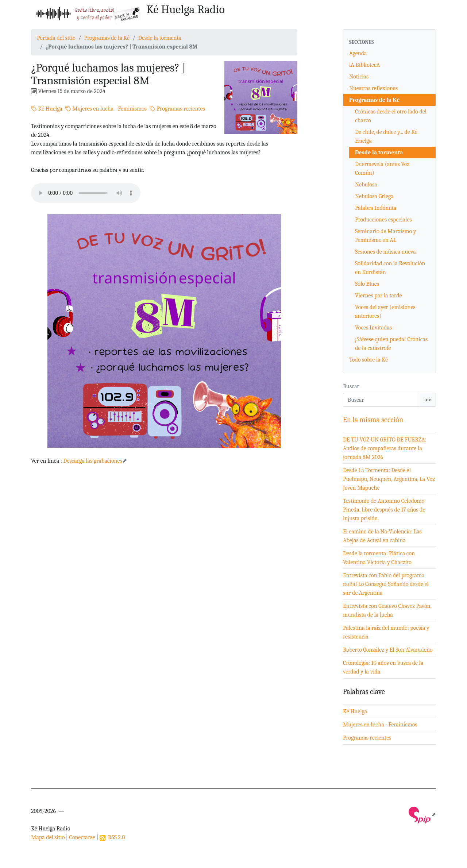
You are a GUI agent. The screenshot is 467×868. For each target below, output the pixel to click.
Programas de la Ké (107, 38)
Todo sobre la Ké (368, 360)
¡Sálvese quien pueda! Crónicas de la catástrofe (391, 344)
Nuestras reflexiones (373, 88)
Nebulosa (366, 185)
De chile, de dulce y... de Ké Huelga (386, 136)
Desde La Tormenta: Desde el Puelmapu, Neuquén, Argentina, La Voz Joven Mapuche (389, 479)
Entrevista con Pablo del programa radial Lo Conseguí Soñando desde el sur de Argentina (386, 584)
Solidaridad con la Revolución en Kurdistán (390, 268)
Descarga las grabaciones (93, 461)
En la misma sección (373, 420)
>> (428, 400)
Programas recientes (177, 109)
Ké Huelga (47, 109)
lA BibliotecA (364, 65)
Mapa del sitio (48, 837)
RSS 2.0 (112, 837)
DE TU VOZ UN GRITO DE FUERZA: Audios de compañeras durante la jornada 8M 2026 (385, 448)
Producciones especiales (383, 220)
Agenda (358, 53)
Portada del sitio (56, 38)
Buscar (351, 386)
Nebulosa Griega (374, 196)
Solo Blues (367, 284)
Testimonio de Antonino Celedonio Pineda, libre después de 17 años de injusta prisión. (384, 510)
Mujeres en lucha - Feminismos (106, 109)
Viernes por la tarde (379, 296)
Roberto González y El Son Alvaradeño (388, 650)
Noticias (359, 77)
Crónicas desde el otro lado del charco (391, 116)
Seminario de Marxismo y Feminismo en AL (385, 236)
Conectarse (82, 837)
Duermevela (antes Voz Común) (382, 169)
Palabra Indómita (376, 208)
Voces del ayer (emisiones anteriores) (385, 312)
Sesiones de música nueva (385, 252)
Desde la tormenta (160, 38)
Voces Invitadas (373, 328)
